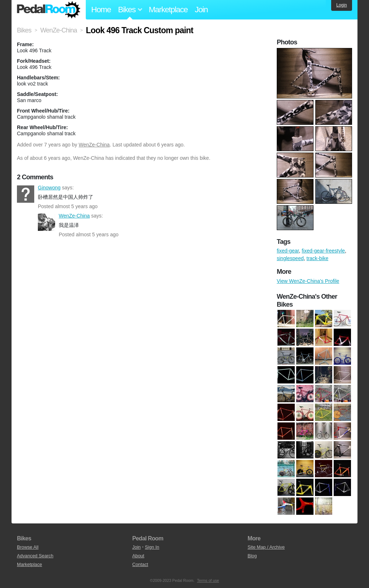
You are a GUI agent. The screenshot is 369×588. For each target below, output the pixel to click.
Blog (252, 556)
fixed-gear (288, 251)
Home (101, 10)
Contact (140, 564)
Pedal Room (49, 10)
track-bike (318, 258)
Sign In (152, 547)
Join (201, 10)
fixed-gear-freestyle (323, 251)
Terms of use (208, 580)
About (138, 556)
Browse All (28, 547)
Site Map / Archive (266, 547)
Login (341, 5)
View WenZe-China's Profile (308, 281)
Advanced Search (35, 556)
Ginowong (26, 194)
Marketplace (168, 10)
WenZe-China (94, 145)
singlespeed (290, 258)
